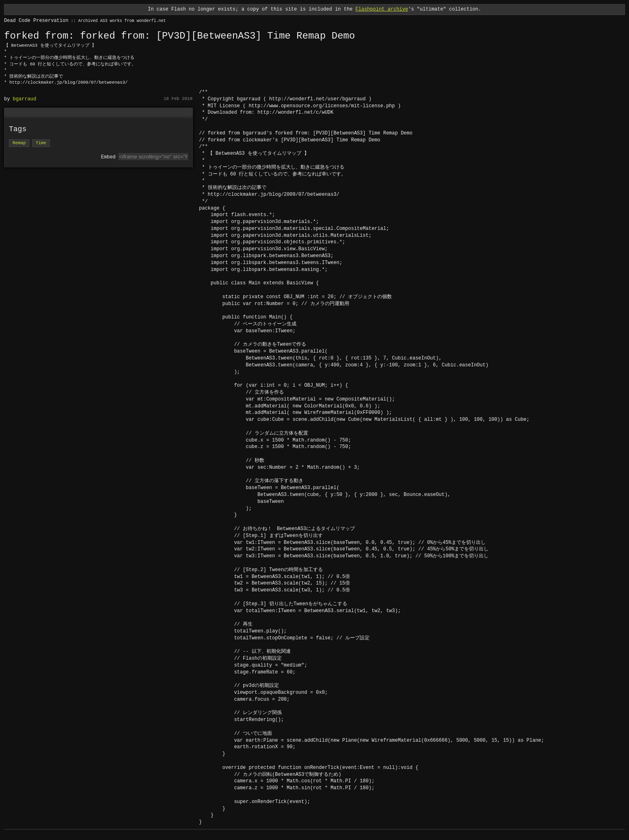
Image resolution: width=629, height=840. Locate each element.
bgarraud (25, 99)
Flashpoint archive (382, 9)
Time (41, 143)
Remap (19, 143)
